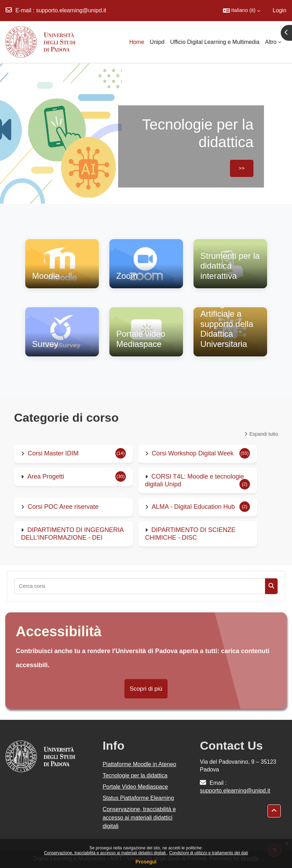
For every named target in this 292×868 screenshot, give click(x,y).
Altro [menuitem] (271, 42)
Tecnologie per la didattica (135, 775)
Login (280, 10)
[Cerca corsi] (140, 586)
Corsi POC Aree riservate (63, 507)
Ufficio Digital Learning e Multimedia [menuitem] (215, 42)
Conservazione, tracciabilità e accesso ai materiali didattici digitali (106, 853)
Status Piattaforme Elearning (138, 798)
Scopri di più (146, 689)
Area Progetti (46, 476)
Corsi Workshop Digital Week (193, 453)
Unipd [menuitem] (157, 42)
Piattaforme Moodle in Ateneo (140, 764)
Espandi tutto (264, 434)
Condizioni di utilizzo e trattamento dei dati (209, 853)
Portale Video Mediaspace (135, 787)
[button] (242, 11)
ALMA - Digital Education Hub (193, 507)
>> (242, 168)
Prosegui (146, 862)
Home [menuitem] (137, 42)
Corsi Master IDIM (53, 453)
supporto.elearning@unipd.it (71, 10)
